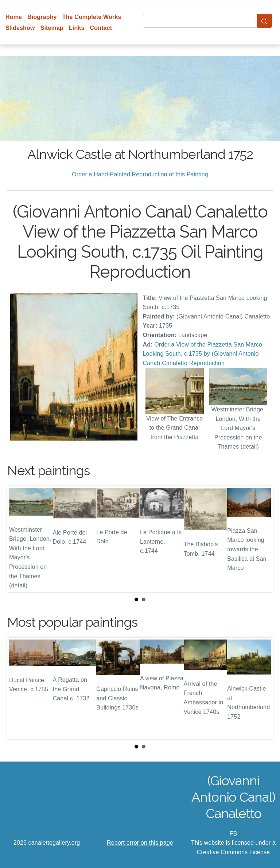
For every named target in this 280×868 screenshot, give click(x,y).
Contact (101, 28)
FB (234, 834)
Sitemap (52, 28)
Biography (42, 17)
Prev (19, 539)
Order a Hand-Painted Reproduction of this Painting (140, 174)
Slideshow (20, 28)
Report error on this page (140, 843)
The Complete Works (92, 17)
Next (261, 539)
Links (77, 28)
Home (14, 17)
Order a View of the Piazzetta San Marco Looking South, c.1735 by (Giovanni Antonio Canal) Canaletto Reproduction (203, 354)
